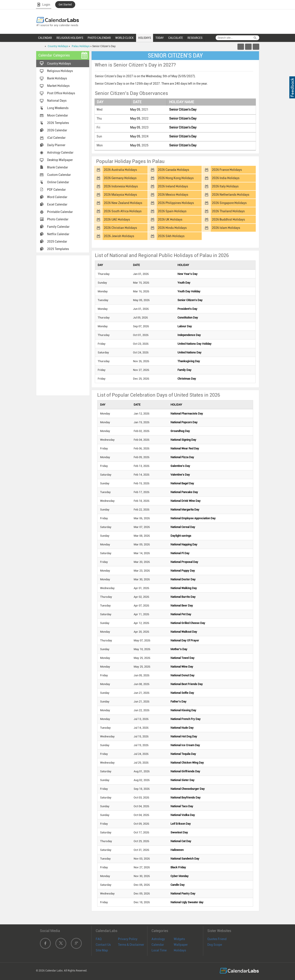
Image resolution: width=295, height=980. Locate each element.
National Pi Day (180, 553)
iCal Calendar (56, 138)
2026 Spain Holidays (172, 211)
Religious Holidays (60, 71)
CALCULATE (176, 38)
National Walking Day (184, 588)
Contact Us (103, 945)
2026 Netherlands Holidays (231, 195)
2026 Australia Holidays (120, 170)
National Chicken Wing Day (187, 763)
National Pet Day (181, 614)
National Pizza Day (182, 457)
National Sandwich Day (185, 859)
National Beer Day (182, 606)
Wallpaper (181, 945)
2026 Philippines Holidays (176, 203)
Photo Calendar (58, 219)
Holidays (180, 950)
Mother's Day (179, 649)
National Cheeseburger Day (188, 789)
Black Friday (178, 867)
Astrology (158, 939)
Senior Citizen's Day (183, 110)
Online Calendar (58, 182)
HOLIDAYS (145, 38)
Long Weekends (58, 108)
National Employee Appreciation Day (193, 518)
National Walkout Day (184, 632)
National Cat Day (181, 841)
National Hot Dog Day (184, 736)
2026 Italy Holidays (225, 186)
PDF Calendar (56, 190)
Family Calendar (58, 227)
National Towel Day (182, 658)
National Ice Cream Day (185, 745)
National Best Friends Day (187, 684)
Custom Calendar (59, 175)
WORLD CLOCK (124, 38)
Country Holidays (58, 46)
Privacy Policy (128, 939)
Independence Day (189, 335)
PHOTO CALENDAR (99, 38)
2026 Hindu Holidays (172, 228)
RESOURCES (195, 38)
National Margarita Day (185, 510)
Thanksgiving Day (189, 361)
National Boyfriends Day (186, 798)
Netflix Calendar (58, 234)
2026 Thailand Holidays (228, 211)
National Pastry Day (183, 893)
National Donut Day (182, 675)
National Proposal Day (184, 562)
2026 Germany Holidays (120, 178)
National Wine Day (182, 667)
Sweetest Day (179, 832)
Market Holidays (58, 86)
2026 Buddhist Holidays (228, 219)
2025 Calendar (57, 242)
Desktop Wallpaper (60, 160)
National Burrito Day (183, 597)
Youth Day (184, 283)
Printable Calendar (60, 212)
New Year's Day (188, 274)
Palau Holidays (81, 46)
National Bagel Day (182, 483)
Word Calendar (57, 197)
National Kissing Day (183, 710)
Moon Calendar (58, 115)
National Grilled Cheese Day (188, 623)
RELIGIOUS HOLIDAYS (70, 38)
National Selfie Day (182, 693)
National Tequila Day (183, 754)
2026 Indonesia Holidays (121, 186)
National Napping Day (184, 544)
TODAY (160, 38)
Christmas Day (187, 379)
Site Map (102, 950)
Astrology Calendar (60, 152)
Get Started (65, 5)
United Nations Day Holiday (194, 344)
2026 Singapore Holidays (229, 203)
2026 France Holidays (227, 170)
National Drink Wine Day (186, 501)
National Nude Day (182, 728)
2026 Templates (58, 123)
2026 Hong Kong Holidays (176, 178)
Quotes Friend (217, 939)
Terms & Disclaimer (131, 945)
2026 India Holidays (226, 178)
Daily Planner (56, 145)
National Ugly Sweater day (187, 902)
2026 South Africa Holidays (123, 211)
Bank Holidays (57, 78)
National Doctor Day (183, 579)
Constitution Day (188, 318)
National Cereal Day (183, 527)
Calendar (158, 945)
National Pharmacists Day (187, 414)
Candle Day (178, 885)
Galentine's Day (180, 466)
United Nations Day (189, 352)
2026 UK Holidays (170, 219)
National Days (57, 101)
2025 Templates (58, 249)
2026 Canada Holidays (173, 170)
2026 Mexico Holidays (173, 195)
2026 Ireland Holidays (173, 186)
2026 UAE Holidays (117, 219)
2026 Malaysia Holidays (120, 195)
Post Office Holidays (61, 93)
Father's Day (178, 702)
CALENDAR (45, 38)
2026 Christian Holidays (120, 228)
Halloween (177, 850)
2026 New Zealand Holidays (123, 203)
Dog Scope (215, 945)
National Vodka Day (183, 815)
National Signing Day (183, 440)
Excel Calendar (57, 204)
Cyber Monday (180, 876)
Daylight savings (181, 536)
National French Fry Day (186, 719)
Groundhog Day (180, 431)
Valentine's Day (180, 475)
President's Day (187, 309)
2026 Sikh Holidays (171, 236)
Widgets (179, 939)
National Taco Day (182, 806)
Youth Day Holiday (189, 291)
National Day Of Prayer (185, 640)
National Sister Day (182, 780)
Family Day (184, 370)
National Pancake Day (184, 492)
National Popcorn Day (184, 422)
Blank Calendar (58, 167)
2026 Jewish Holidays (119, 236)
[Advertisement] (63, 325)
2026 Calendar (57, 130)
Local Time (159, 950)
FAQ (99, 939)
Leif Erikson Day (181, 824)
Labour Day (185, 326)
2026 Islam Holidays (226, 228)
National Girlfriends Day (185, 771)
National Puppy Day (183, 571)
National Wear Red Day (185, 448)
